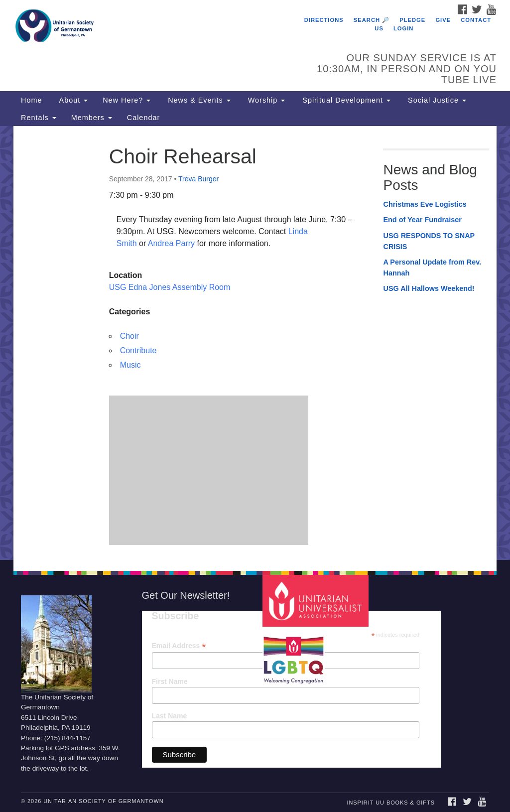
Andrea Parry (173, 243)
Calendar (143, 118)
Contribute (138, 350)
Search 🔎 (372, 20)
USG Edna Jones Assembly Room (170, 287)
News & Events (198, 100)
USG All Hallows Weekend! (429, 288)
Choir (129, 336)
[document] (255, 343)
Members (92, 118)
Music (130, 365)
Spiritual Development (345, 100)
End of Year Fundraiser (422, 220)
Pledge (412, 20)
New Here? (127, 100)
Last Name (170, 716)
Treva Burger (198, 179)
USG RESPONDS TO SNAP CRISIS (429, 241)
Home (31, 100)
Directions (324, 20)
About (72, 100)
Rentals (39, 118)
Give (443, 20)
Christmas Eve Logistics (425, 204)
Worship (265, 100)
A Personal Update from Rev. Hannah (432, 268)
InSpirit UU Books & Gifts (390, 803)
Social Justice (436, 100)
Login (403, 28)
